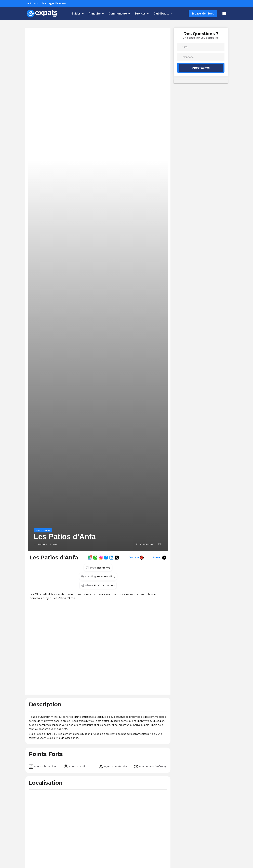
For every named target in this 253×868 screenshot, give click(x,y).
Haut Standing (43, 530)
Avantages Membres (54, 3)
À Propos (32, 3)
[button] (77, 13)
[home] (42, 13)
